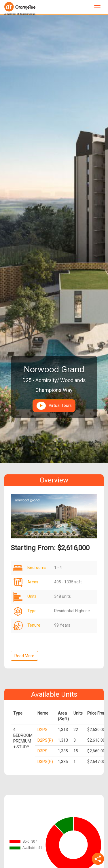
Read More (24, 656)
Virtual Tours (54, 406)
